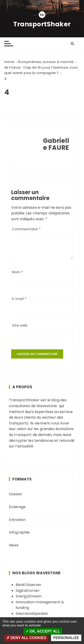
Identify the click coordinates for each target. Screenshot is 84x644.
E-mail (19, 299)
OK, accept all (43, 631)
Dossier (16, 494)
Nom (18, 272)
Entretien (17, 520)
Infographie (19, 532)
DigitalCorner (28, 591)
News (14, 545)
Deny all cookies (26, 638)
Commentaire (26, 229)
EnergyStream (29, 596)
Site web (20, 325)
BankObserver (29, 585)
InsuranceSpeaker (32, 614)
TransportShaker (42, 24)
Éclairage (17, 507)
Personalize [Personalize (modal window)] (66, 638)
